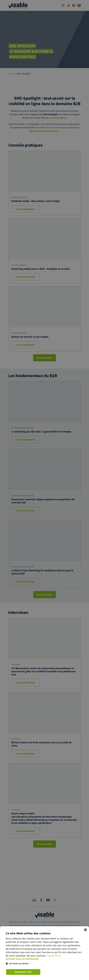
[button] (44, 959)
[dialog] (44, 953)
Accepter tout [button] (23, 972)
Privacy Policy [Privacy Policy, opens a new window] (54, 956)
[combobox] (85, 930)
